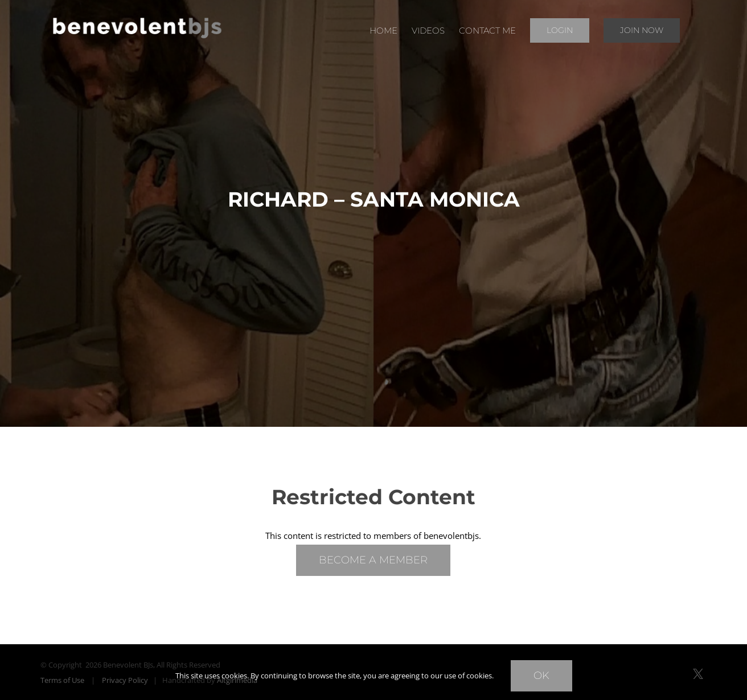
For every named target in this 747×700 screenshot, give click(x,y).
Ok (541, 676)
